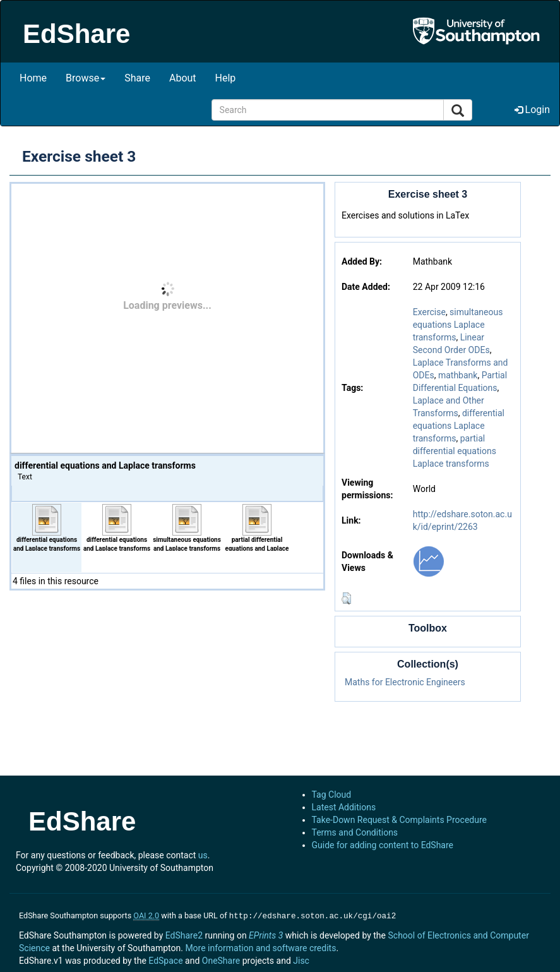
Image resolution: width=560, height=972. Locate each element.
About (183, 78)
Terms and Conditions (355, 832)
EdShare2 (184, 934)
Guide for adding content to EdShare (383, 845)
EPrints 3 (266, 934)
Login (532, 110)
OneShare (221, 959)
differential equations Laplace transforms (459, 426)
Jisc (301, 959)
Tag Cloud (332, 795)
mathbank (458, 375)
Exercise (429, 312)
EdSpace (165, 959)
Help (226, 78)
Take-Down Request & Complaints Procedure (399, 820)
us (203, 855)
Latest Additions (344, 807)
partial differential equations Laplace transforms (455, 451)
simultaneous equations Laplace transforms (458, 325)
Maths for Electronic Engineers (405, 682)
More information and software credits (260, 947)
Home (33, 78)
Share (137, 78)
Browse (86, 78)
